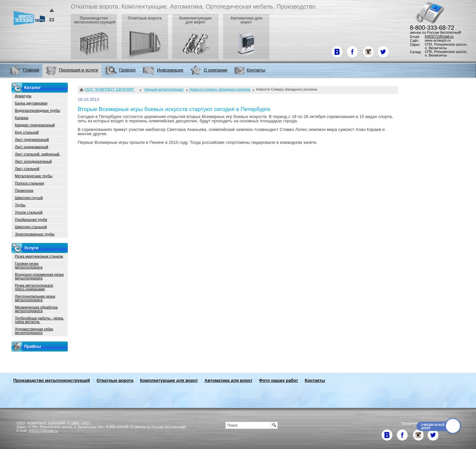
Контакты (315, 380)
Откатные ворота (115, 380)
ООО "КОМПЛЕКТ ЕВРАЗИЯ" (109, 89)
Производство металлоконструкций (52, 380)
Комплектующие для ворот (169, 380)
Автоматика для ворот (229, 380)
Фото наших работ (279, 380)
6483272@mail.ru (439, 36)
